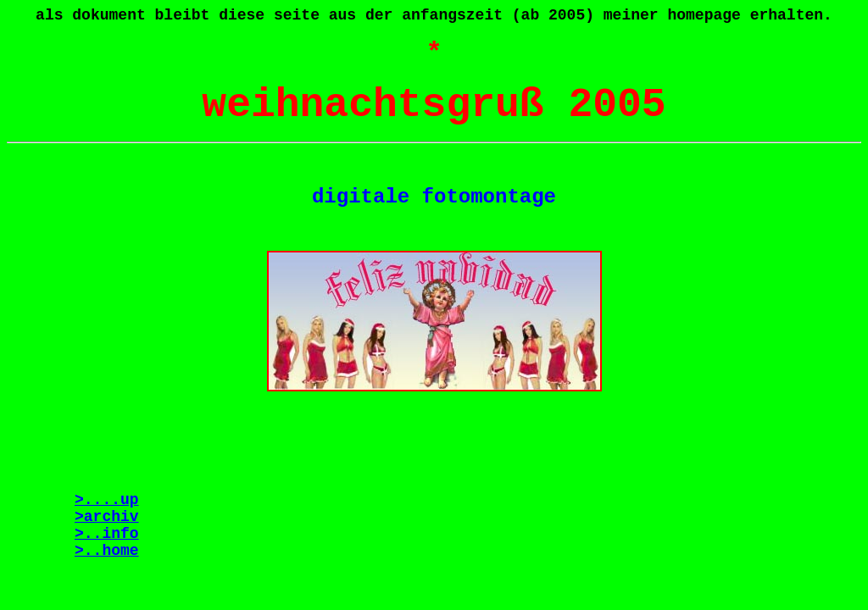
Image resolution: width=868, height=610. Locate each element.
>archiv (107, 517)
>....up (107, 500)
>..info (107, 534)
